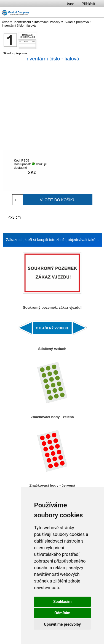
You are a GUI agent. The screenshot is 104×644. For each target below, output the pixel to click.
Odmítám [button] (62, 613)
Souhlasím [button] (62, 602)
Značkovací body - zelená (52, 417)
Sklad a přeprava (77, 22)
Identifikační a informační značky (37, 22)
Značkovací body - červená (52, 485)
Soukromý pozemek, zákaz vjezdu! (52, 307)
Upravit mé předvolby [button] (62, 624)
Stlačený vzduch (52, 349)
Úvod (70, 4)
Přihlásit (88, 4)
